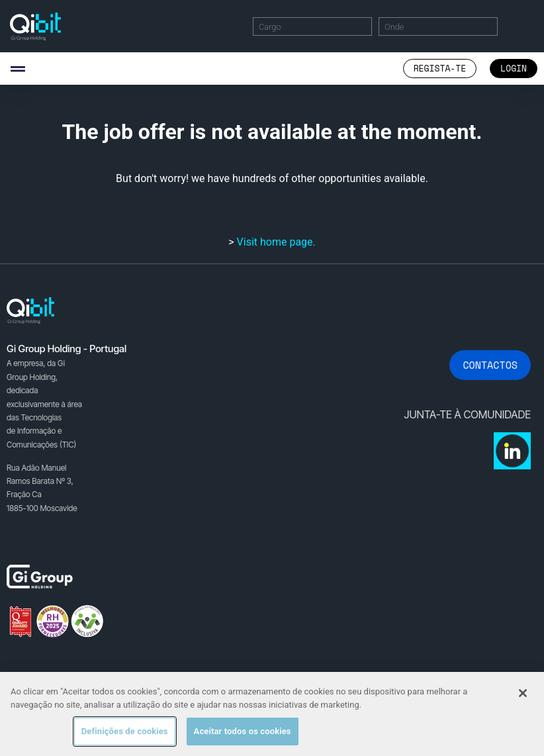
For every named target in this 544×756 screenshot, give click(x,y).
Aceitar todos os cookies (243, 731)
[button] (18, 69)
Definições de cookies (125, 731)
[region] (272, 714)
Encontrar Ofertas (520, 26)
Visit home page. (276, 242)
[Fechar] (523, 693)
